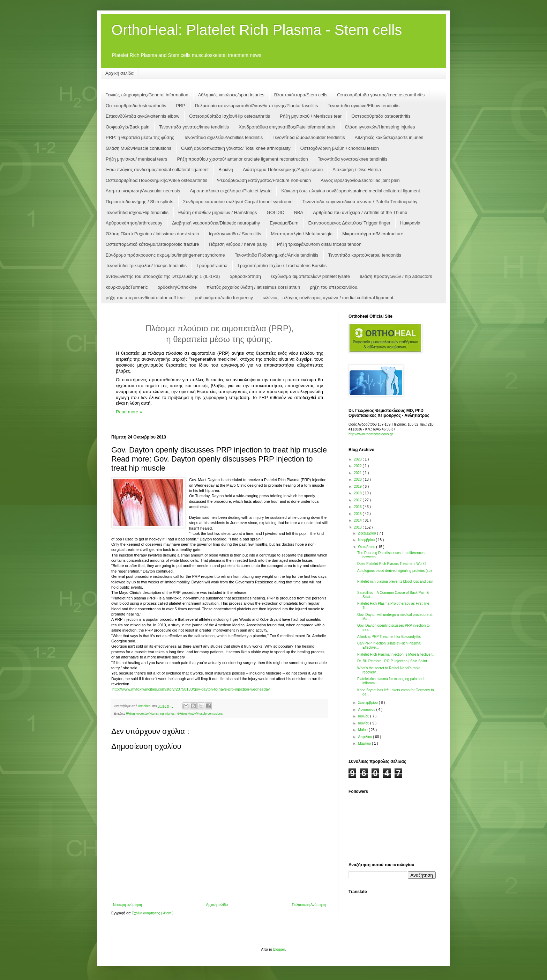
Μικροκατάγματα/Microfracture (373, 234)
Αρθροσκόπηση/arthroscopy (134, 223)
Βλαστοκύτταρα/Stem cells (301, 95)
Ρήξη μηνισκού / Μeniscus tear (311, 116)
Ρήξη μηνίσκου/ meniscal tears (136, 159)
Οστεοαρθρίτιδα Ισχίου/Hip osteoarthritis (230, 116)
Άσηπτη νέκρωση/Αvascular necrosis (143, 191)
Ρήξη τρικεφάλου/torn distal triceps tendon (319, 244)
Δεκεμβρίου (367, 533)
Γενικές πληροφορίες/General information (147, 95)
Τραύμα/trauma (212, 266)
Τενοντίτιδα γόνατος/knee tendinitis (194, 127)
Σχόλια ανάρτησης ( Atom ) (153, 913)
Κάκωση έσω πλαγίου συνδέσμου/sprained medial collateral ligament (350, 191)
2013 (358, 527)
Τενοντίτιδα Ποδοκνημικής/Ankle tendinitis (277, 255)
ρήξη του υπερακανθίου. (334, 287)
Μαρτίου (365, 743)
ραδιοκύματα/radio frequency (224, 298)
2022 (358, 466)
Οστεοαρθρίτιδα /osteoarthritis (136, 106)
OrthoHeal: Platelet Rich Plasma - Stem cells (257, 30)
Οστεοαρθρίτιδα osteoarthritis (381, 116)
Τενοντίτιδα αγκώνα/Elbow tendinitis (364, 106)
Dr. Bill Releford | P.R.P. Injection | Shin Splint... (394, 661)
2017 (358, 500)
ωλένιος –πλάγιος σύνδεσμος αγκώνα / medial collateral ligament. (329, 298)
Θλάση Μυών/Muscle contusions (138, 148)
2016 (358, 507)
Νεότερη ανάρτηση (128, 905)
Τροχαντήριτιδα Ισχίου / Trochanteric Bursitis (282, 266)
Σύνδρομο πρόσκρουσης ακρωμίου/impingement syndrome (165, 255)
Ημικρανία (410, 223)
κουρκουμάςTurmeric (127, 287)
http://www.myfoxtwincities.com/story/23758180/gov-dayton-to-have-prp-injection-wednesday (191, 689)
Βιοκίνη (226, 170)
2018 (358, 493)
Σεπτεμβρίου (368, 703)
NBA (298, 212)
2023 (358, 459)
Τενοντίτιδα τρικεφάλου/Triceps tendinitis (146, 266)
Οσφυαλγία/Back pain (128, 127)
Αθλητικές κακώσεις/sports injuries (389, 137)
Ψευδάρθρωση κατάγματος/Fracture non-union (264, 180)
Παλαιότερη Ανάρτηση (309, 905)
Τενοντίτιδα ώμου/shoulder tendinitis (309, 137)
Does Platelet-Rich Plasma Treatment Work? (392, 564)
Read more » (129, 412)
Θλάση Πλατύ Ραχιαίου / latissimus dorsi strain (152, 234)
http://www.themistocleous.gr (371, 434)
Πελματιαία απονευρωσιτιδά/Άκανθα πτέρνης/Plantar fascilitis (257, 106)
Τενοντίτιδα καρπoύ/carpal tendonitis (365, 255)
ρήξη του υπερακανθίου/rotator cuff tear (145, 298)
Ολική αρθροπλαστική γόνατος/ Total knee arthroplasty (236, 148)
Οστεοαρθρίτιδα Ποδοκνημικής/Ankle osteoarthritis (156, 180)
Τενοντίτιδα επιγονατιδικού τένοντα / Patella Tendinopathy (360, 202)
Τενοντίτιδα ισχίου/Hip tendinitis (137, 212)
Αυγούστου (367, 710)
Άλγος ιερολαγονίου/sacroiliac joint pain (360, 180)
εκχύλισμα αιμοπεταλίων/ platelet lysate (310, 276)
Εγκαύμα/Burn (284, 223)
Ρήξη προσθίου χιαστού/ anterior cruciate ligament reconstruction (242, 159)
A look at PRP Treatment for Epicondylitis (389, 637)
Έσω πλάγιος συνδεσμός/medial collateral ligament (157, 170)
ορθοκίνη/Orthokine (177, 287)
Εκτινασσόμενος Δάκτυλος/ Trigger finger (349, 223)
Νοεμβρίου (367, 540)
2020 (358, 480)
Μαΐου (363, 730)
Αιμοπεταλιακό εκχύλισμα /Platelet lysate (231, 191)
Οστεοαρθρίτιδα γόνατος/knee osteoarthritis (381, 95)
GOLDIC (276, 212)
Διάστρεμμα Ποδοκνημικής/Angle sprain (283, 170)
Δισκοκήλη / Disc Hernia (357, 170)
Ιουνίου (364, 723)
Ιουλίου (364, 716)
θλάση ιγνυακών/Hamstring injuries (380, 127)
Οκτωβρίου (367, 547)
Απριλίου (365, 737)
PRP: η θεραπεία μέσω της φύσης (140, 137)
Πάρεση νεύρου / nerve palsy (238, 244)
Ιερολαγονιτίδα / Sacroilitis (235, 234)
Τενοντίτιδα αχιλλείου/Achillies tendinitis (223, 137)
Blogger (279, 949)
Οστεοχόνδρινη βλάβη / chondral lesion (340, 148)
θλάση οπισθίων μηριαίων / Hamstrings (218, 212)
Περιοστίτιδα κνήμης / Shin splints (140, 202)
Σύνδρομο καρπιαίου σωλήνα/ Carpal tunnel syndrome (238, 202)
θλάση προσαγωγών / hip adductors (396, 276)
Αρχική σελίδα (119, 73)
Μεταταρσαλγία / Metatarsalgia (302, 234)
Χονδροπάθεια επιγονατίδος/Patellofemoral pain (287, 127)
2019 (358, 487)
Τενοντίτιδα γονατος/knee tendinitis (353, 159)
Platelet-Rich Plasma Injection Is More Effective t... (396, 654)
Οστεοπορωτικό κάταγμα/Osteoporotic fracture (152, 244)
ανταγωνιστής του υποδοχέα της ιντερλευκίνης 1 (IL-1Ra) (163, 276)
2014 (358, 520)
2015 (358, 514)
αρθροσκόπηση (245, 276)
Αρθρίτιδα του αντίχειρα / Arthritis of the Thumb (360, 212)
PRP (181, 106)
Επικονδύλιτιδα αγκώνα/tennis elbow (143, 116)
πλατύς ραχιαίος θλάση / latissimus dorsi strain (253, 287)
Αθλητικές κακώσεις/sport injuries (231, 95)
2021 (358, 473)
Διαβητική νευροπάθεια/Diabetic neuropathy (216, 223)
